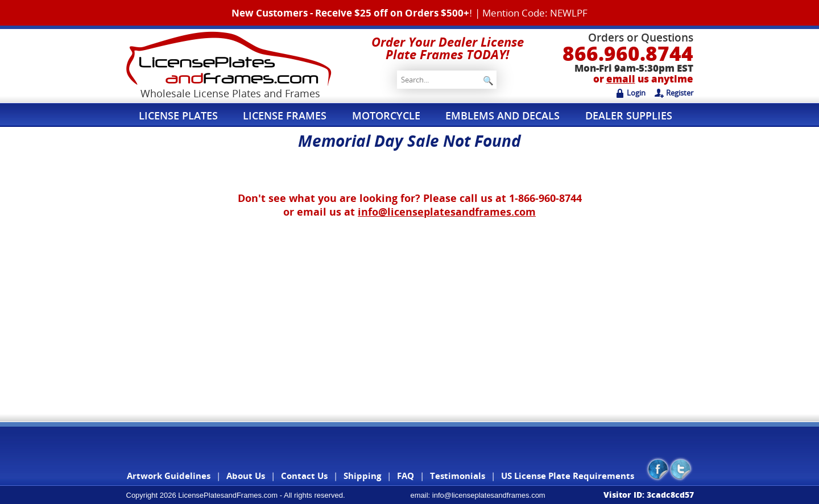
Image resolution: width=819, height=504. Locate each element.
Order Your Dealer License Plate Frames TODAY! (448, 48)
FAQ (406, 476)
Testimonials (458, 476)
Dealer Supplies (639, 115)
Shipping (362, 476)
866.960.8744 (628, 53)
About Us (246, 476)
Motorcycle (392, 115)
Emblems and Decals (511, 115)
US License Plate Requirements (568, 476)
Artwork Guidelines (169, 476)
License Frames (288, 115)
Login (630, 93)
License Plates (179, 115)
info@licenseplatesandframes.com (447, 212)
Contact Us (304, 476)
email (621, 79)
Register (674, 93)
